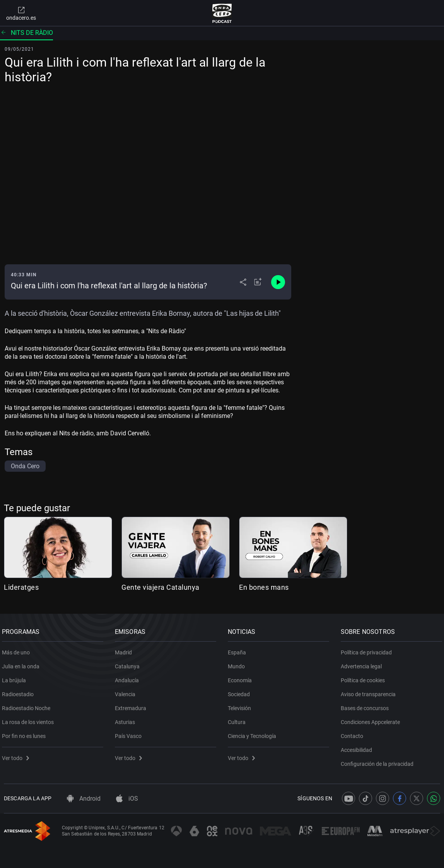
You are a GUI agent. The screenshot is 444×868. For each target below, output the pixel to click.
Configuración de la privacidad (379, 761)
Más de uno (18, 650)
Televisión (241, 705)
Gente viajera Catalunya (161, 587)
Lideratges (21, 587)
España (239, 650)
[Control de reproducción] (278, 282)
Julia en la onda (23, 664)
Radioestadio (20, 692)
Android (84, 799)
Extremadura (132, 705)
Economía (242, 678)
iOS (127, 799)
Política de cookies (365, 678)
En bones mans (264, 587)
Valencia (127, 692)
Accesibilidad (358, 747)
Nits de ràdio (26, 33)
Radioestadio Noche (28, 705)
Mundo (238, 664)
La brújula (16, 678)
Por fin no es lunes (26, 733)
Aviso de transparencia (370, 692)
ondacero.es (21, 13)
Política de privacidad (368, 650)
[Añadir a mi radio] (258, 282)
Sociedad (241, 692)
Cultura (239, 719)
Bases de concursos (367, 705)
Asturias (127, 719)
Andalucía (129, 678)
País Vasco (130, 733)
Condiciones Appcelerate (372, 719)
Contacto (354, 733)
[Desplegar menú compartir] (243, 282)
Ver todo (17, 755)
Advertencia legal (363, 664)
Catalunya (129, 664)
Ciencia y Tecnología (254, 733)
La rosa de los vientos (30, 719)
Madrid (125, 650)
